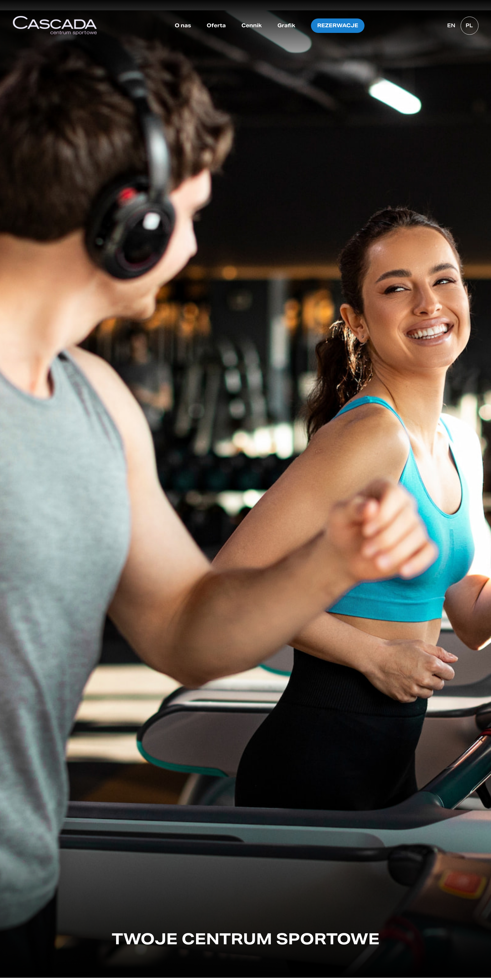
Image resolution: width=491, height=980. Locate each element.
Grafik (286, 26)
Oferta (216, 26)
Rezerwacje (338, 26)
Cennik (252, 26)
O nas (183, 26)
